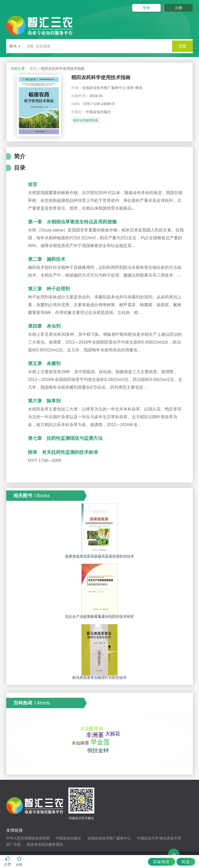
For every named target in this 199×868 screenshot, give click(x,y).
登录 (143, 8)
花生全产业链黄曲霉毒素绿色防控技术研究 (99, 617)
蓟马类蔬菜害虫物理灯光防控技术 (99, 678)
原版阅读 (158, 862)
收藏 (19, 861)
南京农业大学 (170, 838)
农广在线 (13, 844)
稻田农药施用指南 (86, 122)
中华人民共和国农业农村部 (28, 838)
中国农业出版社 (68, 838)
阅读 (184, 862)
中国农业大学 (148, 838)
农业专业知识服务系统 (45, 844)
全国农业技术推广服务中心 (109, 838)
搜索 (182, 46)
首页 (33, 69)
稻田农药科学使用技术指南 (105, 78)
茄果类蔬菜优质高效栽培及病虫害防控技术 (99, 556)
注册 (179, 8)
